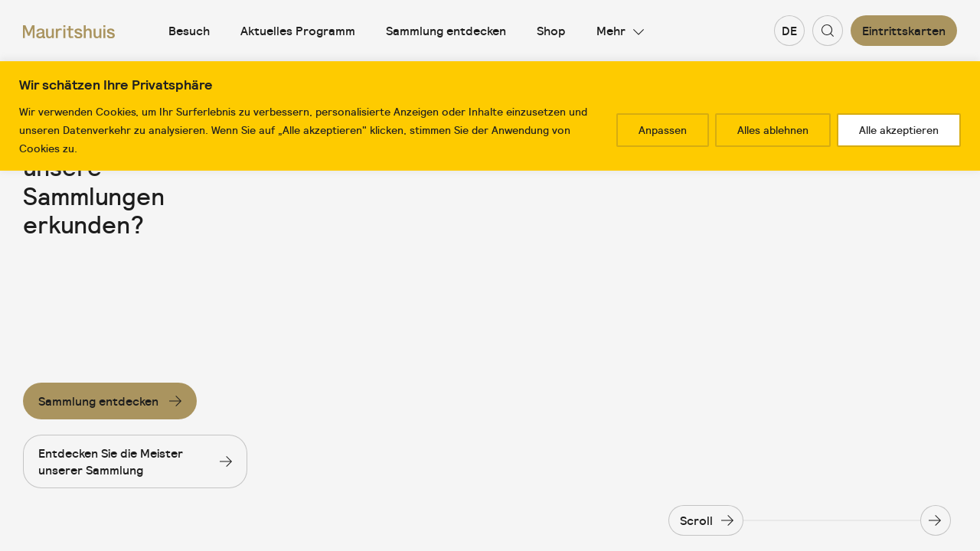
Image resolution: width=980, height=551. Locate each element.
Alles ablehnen (773, 130)
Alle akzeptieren (899, 130)
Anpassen (663, 130)
